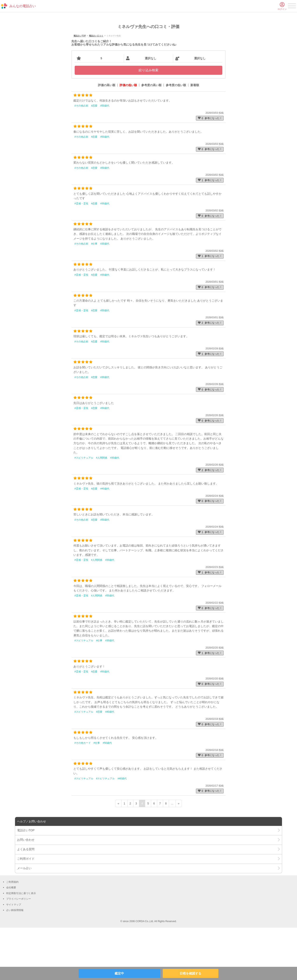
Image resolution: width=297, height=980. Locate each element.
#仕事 (94, 296)
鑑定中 (119, 973)
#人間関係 (102, 510)
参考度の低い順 (176, 138)
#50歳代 (105, 158)
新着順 (195, 138)
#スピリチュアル (84, 510)
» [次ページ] (179, 856)
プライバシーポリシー (19, 951)
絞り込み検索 (148, 123)
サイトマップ (14, 957)
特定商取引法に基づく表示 (21, 946)
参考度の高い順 (151, 138)
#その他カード (83, 795)
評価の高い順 (107, 138)
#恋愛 (94, 158)
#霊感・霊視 (81, 256)
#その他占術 (81, 158)
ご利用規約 (12, 934)
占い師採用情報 (15, 962)
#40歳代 (105, 541)
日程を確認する (190, 973)
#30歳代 (105, 256)
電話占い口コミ (96, 88)
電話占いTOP (80, 88)
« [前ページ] (118, 856)
